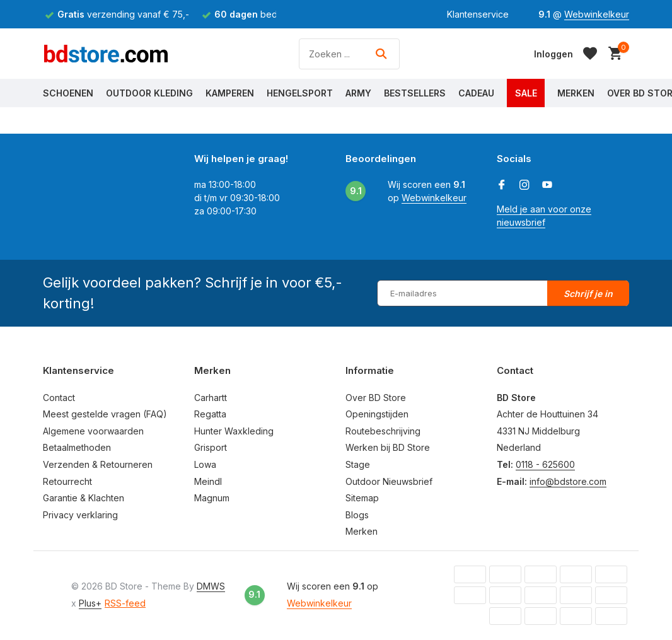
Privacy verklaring (80, 515)
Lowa (205, 464)
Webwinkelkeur (597, 14)
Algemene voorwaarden (93, 431)
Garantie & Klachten (84, 498)
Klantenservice (478, 14)
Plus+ (90, 603)
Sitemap (362, 498)
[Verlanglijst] (590, 54)
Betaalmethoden (77, 447)
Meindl (208, 481)
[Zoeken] (349, 54)
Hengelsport (300, 93)
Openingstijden (377, 414)
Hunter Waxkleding (234, 431)
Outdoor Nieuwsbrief (389, 481)
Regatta (210, 414)
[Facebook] (502, 185)
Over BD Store (376, 398)
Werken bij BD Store (388, 447)
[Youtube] (547, 185)
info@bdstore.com (568, 481)
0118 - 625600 (545, 464)
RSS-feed (125, 603)
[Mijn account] (553, 54)
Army (358, 93)
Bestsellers (415, 93)
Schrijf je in (588, 294)
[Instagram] (524, 185)
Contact (59, 398)
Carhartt (211, 398)
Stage (358, 464)
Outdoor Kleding (149, 93)
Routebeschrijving (383, 431)
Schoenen (68, 93)
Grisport (211, 447)
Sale (526, 93)
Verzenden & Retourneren (98, 464)
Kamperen (230, 93)
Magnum (212, 498)
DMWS (211, 586)
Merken (576, 93)
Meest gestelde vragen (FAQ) (105, 414)
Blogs (357, 515)
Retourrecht (67, 481)
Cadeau (476, 93)
